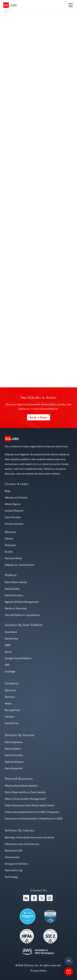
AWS (8, 645)
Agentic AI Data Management (22, 602)
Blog (7, 491)
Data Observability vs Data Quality (25, 792)
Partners (10, 697)
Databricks (11, 639)
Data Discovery (14, 595)
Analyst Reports (14, 511)
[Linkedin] (26, 898)
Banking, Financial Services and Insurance (29, 837)
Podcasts (10, 545)
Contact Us (12, 723)
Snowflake (11, 632)
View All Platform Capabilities (22, 615)
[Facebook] (34, 898)
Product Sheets (14, 524)
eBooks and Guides (16, 498)
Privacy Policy (38, 971)
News (8, 703)
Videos (9, 539)
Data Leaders (13, 749)
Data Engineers (14, 742)
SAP (7, 665)
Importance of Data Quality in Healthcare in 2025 (34, 819)
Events (9, 552)
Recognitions (12, 710)
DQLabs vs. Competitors (19, 565)
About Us (10, 690)
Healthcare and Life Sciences (22, 844)
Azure (8, 652)
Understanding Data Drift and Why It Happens (32, 812)
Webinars (10, 532)
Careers (10, 717)
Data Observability (16, 582)
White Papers (13, 504)
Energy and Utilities (16, 864)
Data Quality (12, 589)
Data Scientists (14, 755)
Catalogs (10, 671)
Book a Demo (39, 417)
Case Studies (13, 517)
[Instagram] (50, 898)
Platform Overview (16, 608)
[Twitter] (42, 898)
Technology (11, 877)
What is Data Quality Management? (26, 799)
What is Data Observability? (21, 786)
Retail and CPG (14, 851)
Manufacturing (13, 870)
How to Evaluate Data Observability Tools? (30, 805)
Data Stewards (14, 768)
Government (12, 857)
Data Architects (14, 762)
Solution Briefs (13, 558)
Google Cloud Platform (18, 658)
